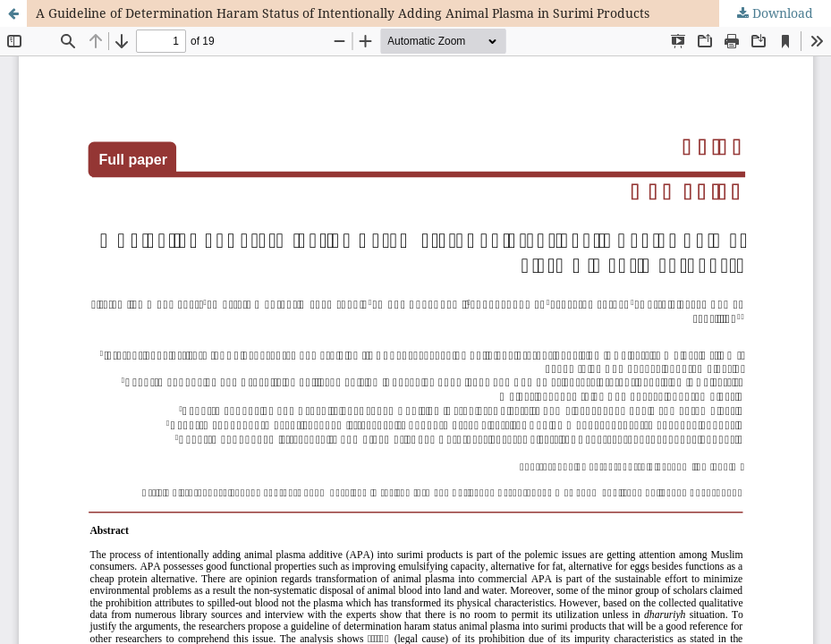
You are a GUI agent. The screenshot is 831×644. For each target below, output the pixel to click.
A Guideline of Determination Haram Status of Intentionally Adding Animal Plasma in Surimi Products (343, 13)
